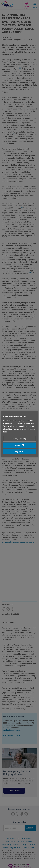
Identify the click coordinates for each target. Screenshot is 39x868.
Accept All (19, 445)
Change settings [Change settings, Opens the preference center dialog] (20, 439)
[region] (19, 434)
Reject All (19, 452)
